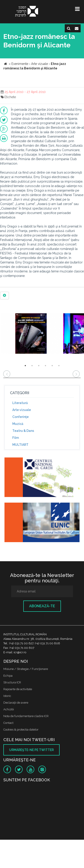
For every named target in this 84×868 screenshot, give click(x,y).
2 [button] (32, 366)
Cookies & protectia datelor (21, 730)
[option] (31, 334)
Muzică (18, 424)
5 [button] (52, 366)
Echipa (8, 676)
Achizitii (9, 709)
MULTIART (20, 445)
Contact (8, 723)
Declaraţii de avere (16, 703)
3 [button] (39, 366)
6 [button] (59, 366)
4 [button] (45, 366)
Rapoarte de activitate (18, 689)
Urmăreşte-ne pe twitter (31, 750)
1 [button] (25, 366)
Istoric (7, 696)
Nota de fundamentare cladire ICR (26, 716)
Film (16, 438)
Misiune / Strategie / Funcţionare (26, 669)
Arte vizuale (22, 410)
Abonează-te (42, 606)
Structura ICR (12, 682)
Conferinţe (20, 417)
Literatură (20, 403)
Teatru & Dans (23, 431)
